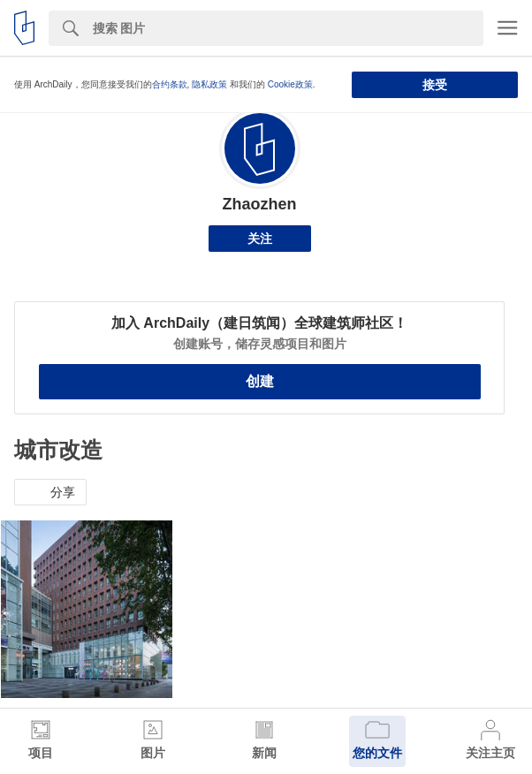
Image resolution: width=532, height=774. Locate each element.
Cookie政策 (290, 84)
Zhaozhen (260, 204)
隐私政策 (209, 84)
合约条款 (170, 84)
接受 (435, 85)
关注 (260, 239)
